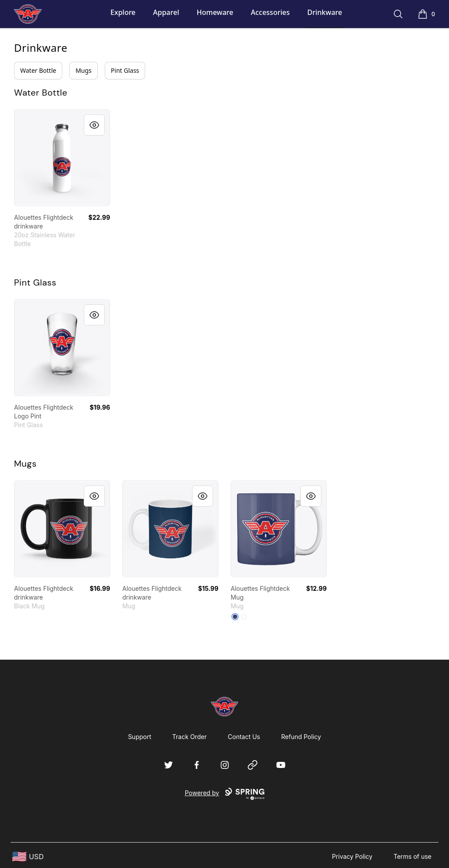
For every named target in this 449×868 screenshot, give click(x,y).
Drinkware (325, 12)
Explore (123, 12)
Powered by (224, 794)
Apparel (166, 12)
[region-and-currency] (28, 857)
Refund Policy (301, 737)
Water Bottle (38, 70)
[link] (62, 158)
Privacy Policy (352, 856)
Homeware (215, 12)
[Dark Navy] (235, 617)
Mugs (84, 70)
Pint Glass (125, 70)
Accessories (270, 12)
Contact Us (244, 737)
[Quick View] (94, 125)
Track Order (190, 737)
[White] (244, 617)
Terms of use (412, 856)
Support (140, 737)
